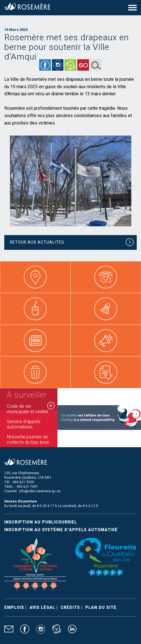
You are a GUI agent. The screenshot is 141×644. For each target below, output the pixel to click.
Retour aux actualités (72, 243)
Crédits (70, 608)
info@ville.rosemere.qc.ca (40, 491)
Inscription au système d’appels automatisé (61, 530)
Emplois (14, 608)
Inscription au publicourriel (41, 522)
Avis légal (42, 608)
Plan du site (101, 608)
